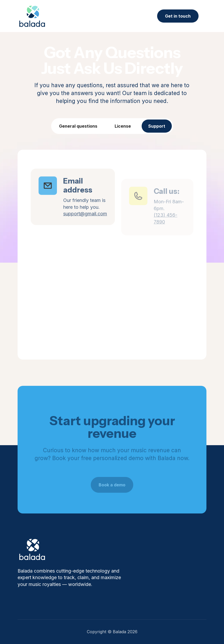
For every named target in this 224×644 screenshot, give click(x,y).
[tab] (78, 126)
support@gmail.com (85, 222)
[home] (32, 16)
